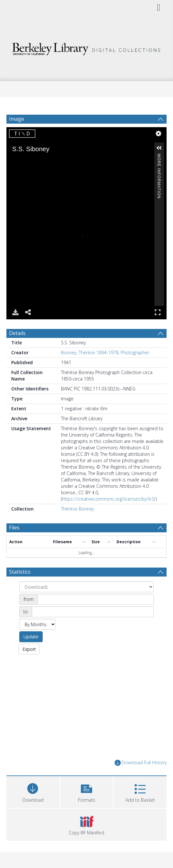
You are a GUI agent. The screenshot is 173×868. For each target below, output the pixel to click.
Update (31, 637)
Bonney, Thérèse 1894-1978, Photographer (105, 352)
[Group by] (86, 587)
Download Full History (141, 763)
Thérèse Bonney (78, 509)
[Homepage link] (87, 47)
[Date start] (96, 599)
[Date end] (93, 612)
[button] (86, 791)
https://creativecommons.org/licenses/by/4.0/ (109, 499)
